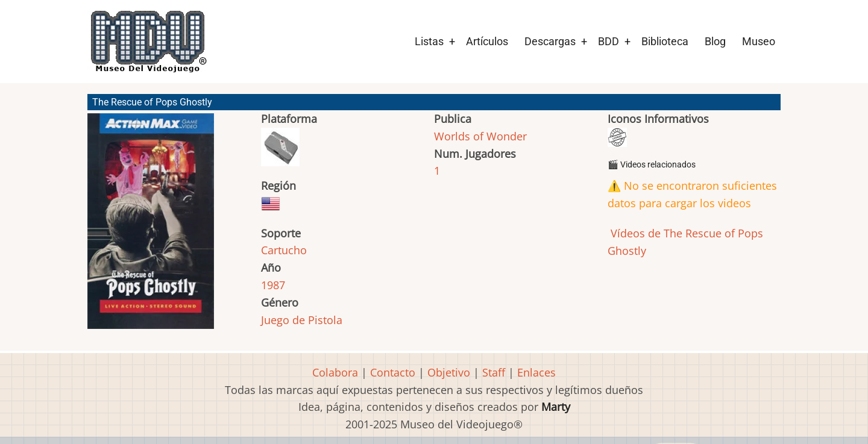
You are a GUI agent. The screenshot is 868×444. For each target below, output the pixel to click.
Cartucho (284, 250)
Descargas (550, 41)
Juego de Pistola (302, 320)
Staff (494, 372)
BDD (609, 41)
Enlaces (536, 372)
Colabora (335, 372)
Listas (429, 41)
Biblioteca (665, 41)
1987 (273, 285)
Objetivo (449, 372)
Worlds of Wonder (480, 136)
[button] (151, 227)
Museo (759, 41)
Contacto (393, 372)
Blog (715, 41)
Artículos (487, 41)
